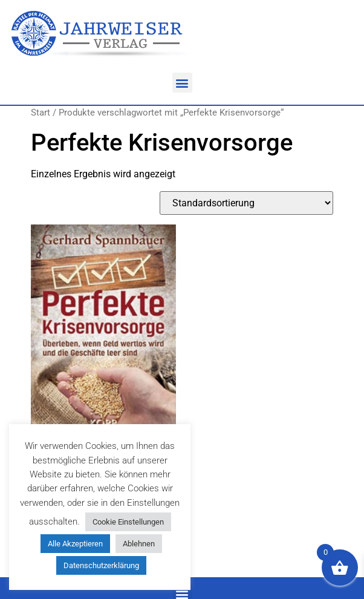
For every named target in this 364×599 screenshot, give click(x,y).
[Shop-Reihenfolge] (246, 203)
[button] (182, 83)
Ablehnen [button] (139, 544)
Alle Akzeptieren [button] (75, 544)
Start (41, 113)
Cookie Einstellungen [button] (128, 522)
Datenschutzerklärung (101, 565)
